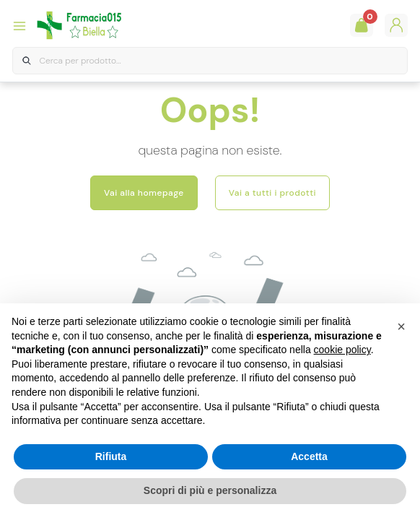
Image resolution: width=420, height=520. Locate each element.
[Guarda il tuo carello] (362, 25)
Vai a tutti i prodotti (272, 193)
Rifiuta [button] (111, 456)
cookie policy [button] (342, 350)
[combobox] (210, 61)
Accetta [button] (309, 456)
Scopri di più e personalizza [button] (210, 490)
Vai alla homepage (144, 193)
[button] (401, 326)
